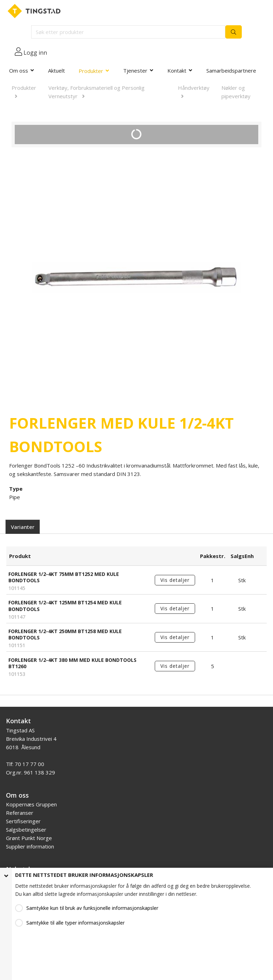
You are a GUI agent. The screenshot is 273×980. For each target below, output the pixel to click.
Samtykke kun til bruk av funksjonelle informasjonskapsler (92, 908)
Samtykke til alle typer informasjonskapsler (75, 923)
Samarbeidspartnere (231, 71)
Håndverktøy (194, 88)
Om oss (19, 71)
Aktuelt (56, 71)
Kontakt (177, 71)
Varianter (23, 527)
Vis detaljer (175, 580)
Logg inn (35, 53)
